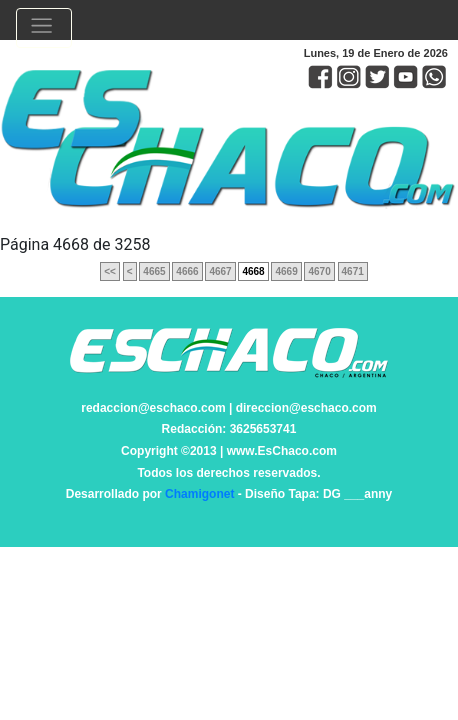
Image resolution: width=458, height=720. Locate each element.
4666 (187, 271)
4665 (154, 271)
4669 (286, 271)
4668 (253, 271)
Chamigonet (199, 494)
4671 (353, 271)
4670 (319, 271)
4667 (220, 271)
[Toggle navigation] (44, 28)
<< (110, 271)
